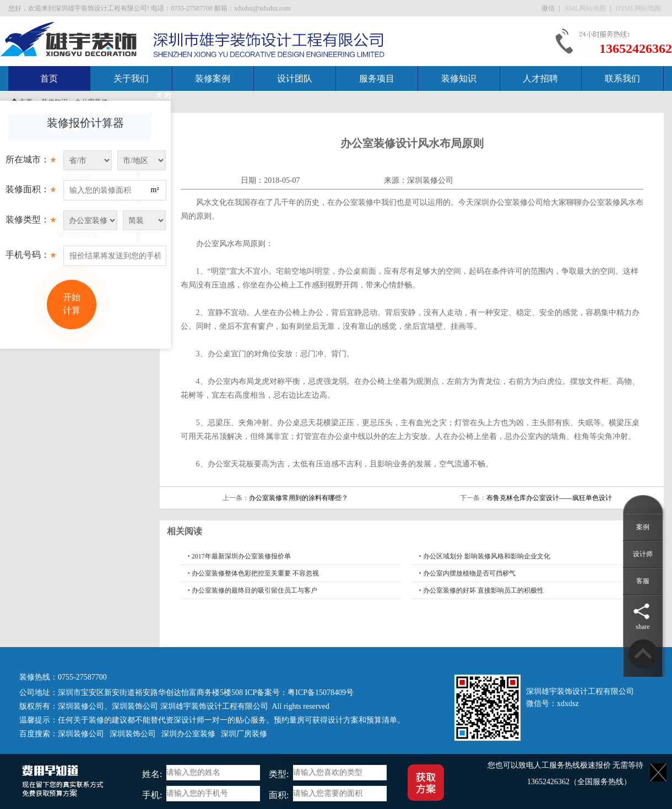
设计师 (643, 554)
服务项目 (377, 78)
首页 (49, 78)
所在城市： (31, 162)
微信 (549, 8)
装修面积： (31, 192)
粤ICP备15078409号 (321, 693)
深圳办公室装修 (188, 734)
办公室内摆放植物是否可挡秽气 (469, 573)
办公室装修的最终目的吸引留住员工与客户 (254, 590)
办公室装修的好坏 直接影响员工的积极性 (483, 590)
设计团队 (295, 78)
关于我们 (131, 78)
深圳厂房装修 (244, 734)
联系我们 (622, 78)
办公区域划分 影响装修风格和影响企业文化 (487, 556)
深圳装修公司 (430, 180)
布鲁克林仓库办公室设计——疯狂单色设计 (549, 498)
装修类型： (31, 222)
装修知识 (459, 78)
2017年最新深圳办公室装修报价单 (241, 556)
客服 (643, 581)
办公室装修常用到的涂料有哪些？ (299, 498)
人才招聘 (540, 78)
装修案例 (213, 78)
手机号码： (31, 258)
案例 (643, 527)
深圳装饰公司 (135, 706)
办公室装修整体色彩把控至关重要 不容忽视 (255, 573)
